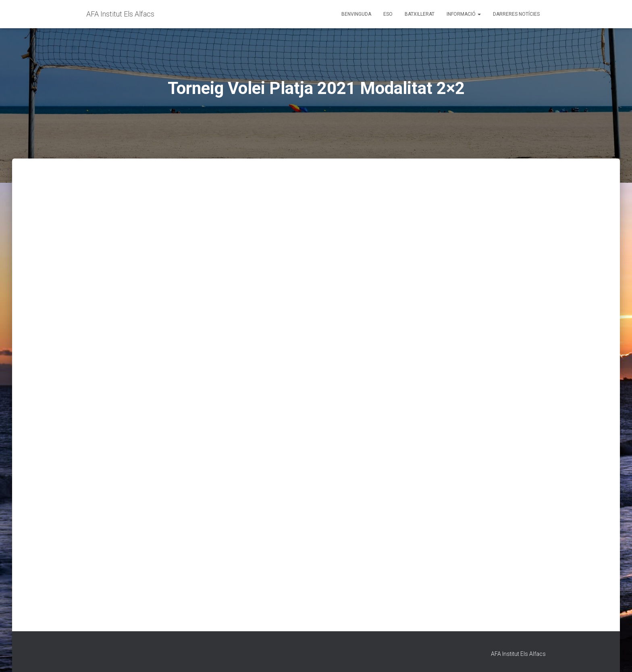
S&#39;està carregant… (316, 403)
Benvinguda (356, 14)
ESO (388, 14)
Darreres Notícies (516, 14)
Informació (464, 14)
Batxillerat (420, 14)
